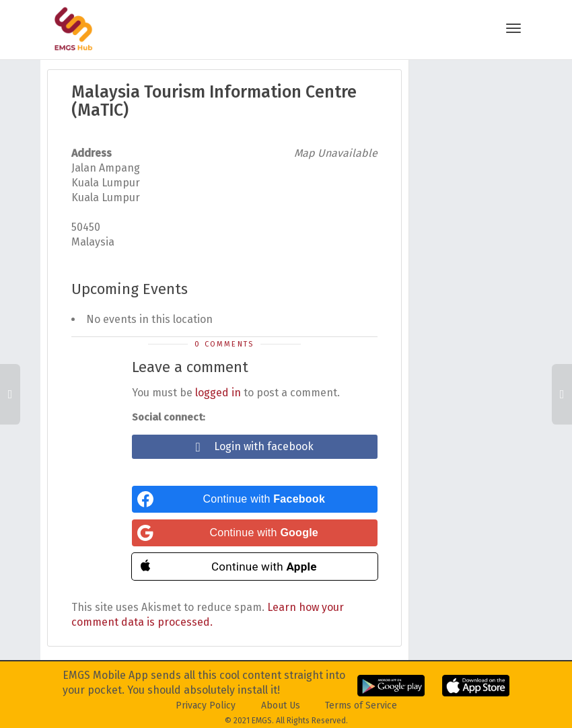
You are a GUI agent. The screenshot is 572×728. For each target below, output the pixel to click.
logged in (218, 393)
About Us (281, 705)
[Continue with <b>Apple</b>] (255, 567)
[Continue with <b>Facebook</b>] (255, 499)
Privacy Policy (206, 705)
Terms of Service (361, 705)
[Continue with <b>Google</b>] (255, 533)
